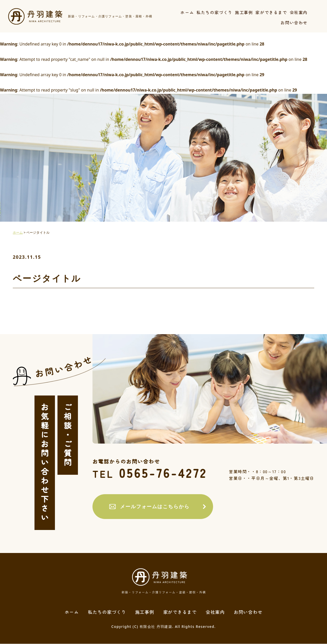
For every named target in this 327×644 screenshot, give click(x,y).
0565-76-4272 (153, 473)
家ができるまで (271, 12)
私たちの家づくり (214, 12)
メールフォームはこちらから (153, 507)
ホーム (187, 12)
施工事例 (244, 12)
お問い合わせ (294, 22)
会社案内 (299, 12)
